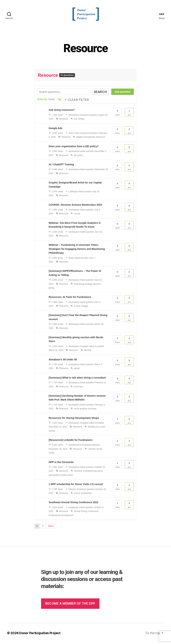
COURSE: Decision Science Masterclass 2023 (75, 206)
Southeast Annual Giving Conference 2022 (74, 504)
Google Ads (56, 129)
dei (75, 156)
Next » (51, 527)
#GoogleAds (89, 138)
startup (52, 432)
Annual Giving (80, 512)
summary (78, 388)
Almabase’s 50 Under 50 (63, 361)
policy (80, 156)
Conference (93, 512)
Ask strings (79, 120)
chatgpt (85, 307)
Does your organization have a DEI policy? (74, 147)
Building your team (97, 428)
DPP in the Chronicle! (61, 463)
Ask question (123, 93)
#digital (80, 138)
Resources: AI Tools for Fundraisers (70, 298)
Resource (85, 50)
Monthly (88, 351)
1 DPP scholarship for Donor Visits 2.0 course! (76, 485)
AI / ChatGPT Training (61, 166)
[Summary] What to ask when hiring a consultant (77, 379)
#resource (100, 138)
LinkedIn (92, 450)
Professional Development (61, 516)
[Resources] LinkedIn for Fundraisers (71, 441)
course (77, 215)
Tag (59, 100)
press (70, 476)
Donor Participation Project (40, 634)
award (77, 370)
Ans (129, 113)
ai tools (77, 307)
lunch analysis (80, 410)
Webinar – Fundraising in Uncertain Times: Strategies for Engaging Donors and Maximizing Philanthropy (77, 250)
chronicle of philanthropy (85, 472)
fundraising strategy (83, 285)
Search (100, 93)
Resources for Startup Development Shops (74, 419)
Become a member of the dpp (70, 605)
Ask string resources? (62, 111)
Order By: (46, 100)
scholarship (86, 494)
